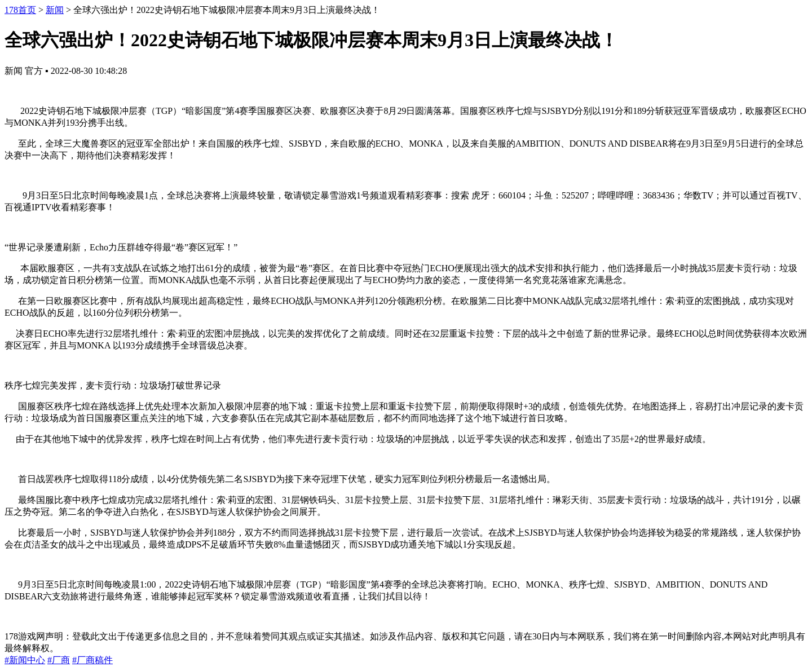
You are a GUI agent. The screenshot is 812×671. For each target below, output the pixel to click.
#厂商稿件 (92, 660)
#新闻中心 (25, 660)
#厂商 (59, 660)
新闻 (55, 10)
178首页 (20, 10)
